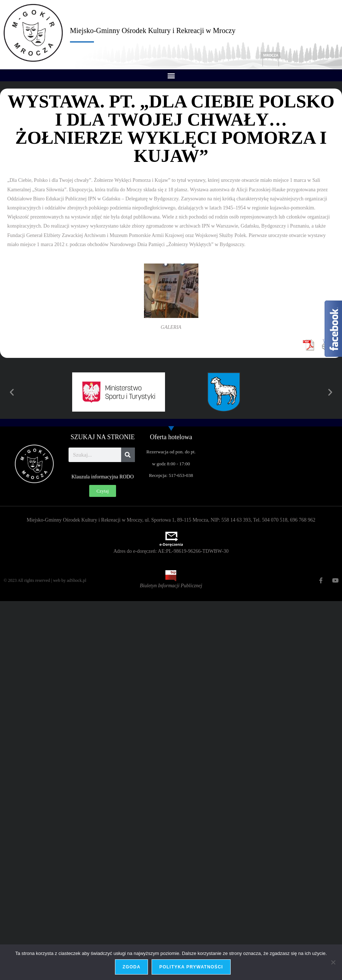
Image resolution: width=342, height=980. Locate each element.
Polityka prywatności (191, 967)
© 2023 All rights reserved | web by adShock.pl (45, 580)
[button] (171, 75)
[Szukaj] (128, 455)
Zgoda (131, 967)
